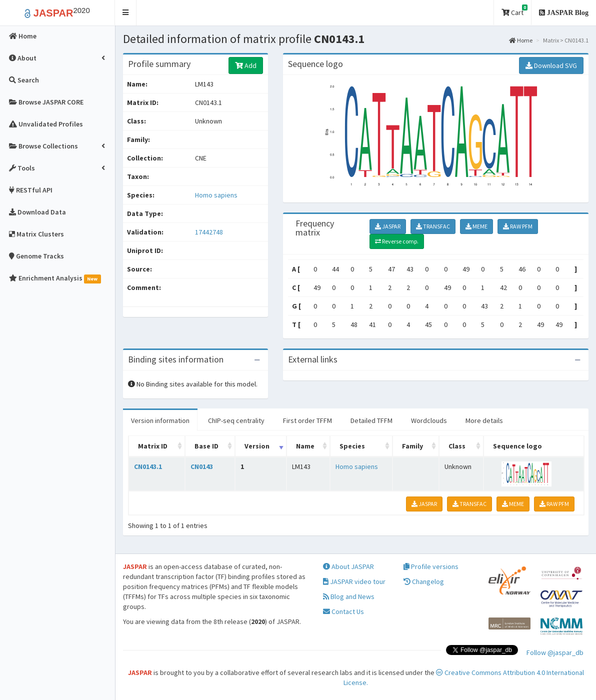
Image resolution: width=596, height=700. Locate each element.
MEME (476, 226)
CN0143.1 (148, 466)
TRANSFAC (433, 226)
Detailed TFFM (371, 420)
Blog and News (349, 596)
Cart (514, 11)
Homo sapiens (216, 195)
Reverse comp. (397, 241)
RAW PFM (518, 226)
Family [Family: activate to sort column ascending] (412, 446)
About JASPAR (348, 566)
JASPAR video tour (354, 581)
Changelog (424, 581)
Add (246, 65)
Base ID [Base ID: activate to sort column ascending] (206, 446)
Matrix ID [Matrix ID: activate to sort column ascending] (153, 446)
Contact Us (343, 611)
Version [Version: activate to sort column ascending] (257, 446)
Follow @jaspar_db (555, 652)
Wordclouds (429, 420)
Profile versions (431, 566)
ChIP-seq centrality (236, 420)
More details (484, 420)
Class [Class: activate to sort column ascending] (457, 446)
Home (521, 40)
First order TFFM (307, 420)
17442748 (209, 232)
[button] (126, 13)
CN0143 (202, 466)
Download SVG (551, 65)
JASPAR (388, 226)
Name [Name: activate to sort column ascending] (305, 446)
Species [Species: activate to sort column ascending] (352, 446)
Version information (160, 420)
